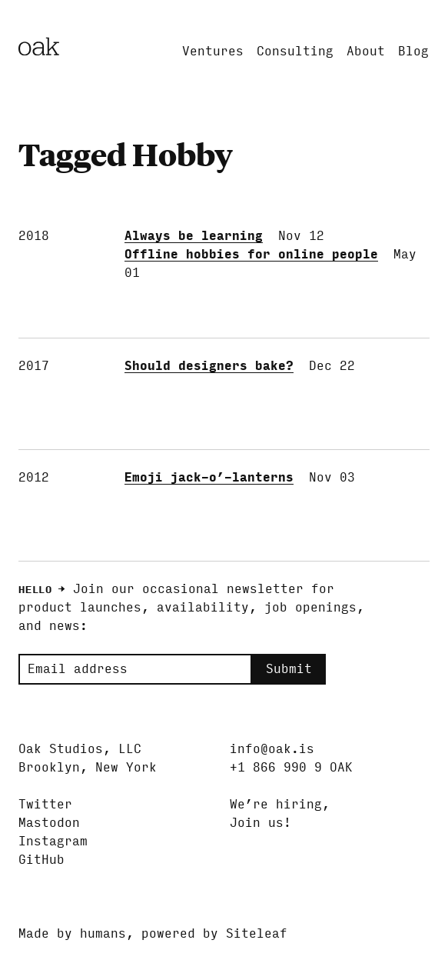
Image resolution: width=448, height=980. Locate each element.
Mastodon (49, 823)
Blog (413, 51)
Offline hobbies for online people (251, 254)
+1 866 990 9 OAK (291, 767)
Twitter (45, 804)
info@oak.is (272, 749)
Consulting (295, 51)
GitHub (41, 860)
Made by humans (72, 933)
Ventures (213, 51)
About (366, 51)
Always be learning (194, 236)
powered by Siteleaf (214, 933)
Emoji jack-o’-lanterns (209, 477)
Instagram (53, 841)
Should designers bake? (209, 366)
